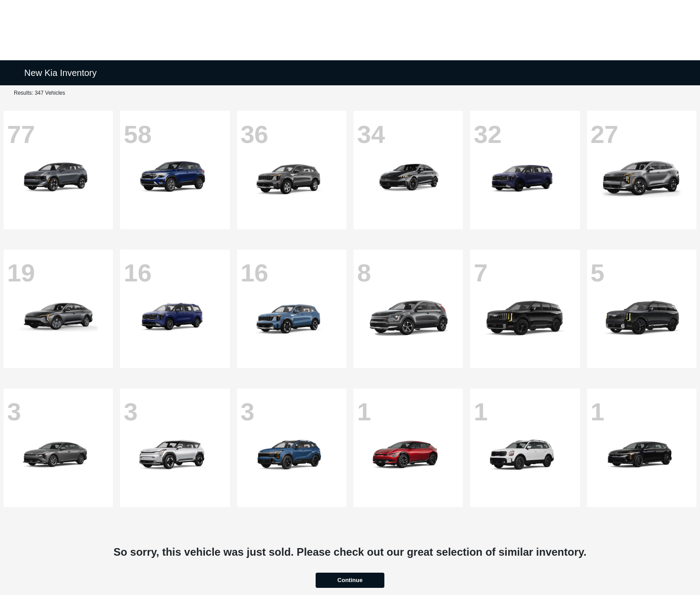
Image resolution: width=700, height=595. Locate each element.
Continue (350, 580)
